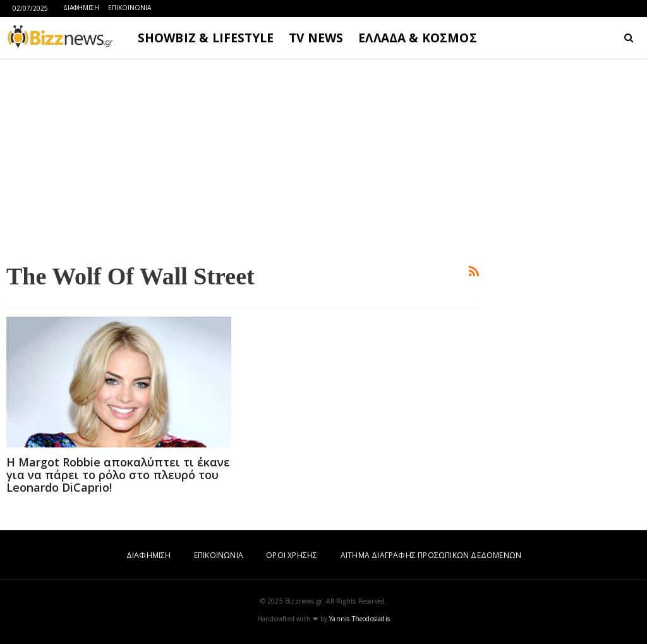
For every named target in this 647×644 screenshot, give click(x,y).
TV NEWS (316, 38)
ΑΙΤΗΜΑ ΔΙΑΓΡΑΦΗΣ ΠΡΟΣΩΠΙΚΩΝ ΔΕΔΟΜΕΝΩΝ (431, 555)
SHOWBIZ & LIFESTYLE (206, 38)
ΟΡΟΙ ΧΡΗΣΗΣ (292, 555)
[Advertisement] (243, 159)
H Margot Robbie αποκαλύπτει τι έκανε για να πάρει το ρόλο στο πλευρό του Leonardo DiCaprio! (118, 475)
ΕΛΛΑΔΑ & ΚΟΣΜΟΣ (418, 38)
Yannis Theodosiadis (360, 619)
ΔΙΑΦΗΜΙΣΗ (81, 8)
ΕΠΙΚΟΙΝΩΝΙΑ (130, 8)
